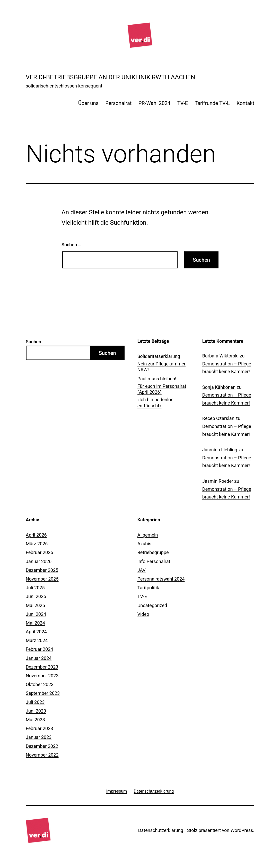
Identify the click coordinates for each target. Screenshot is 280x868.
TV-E (183, 103)
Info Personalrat (154, 561)
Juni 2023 (36, 711)
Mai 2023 (35, 720)
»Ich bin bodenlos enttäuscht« (155, 402)
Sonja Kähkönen (219, 387)
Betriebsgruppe (153, 552)
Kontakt (245, 103)
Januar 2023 (39, 737)
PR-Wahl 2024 (155, 103)
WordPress (242, 830)
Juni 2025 (36, 596)
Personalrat (118, 103)
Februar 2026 (39, 552)
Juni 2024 (36, 614)
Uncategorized (152, 605)
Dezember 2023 (42, 667)
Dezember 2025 (42, 570)
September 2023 (43, 693)
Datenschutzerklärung (161, 830)
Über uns (88, 103)
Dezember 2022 (42, 746)
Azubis (144, 544)
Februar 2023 (39, 728)
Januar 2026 (39, 561)
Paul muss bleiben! (157, 379)
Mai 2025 (35, 605)
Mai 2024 (35, 623)
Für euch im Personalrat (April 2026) (162, 389)
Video (143, 614)
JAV (142, 570)
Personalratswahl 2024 (161, 579)
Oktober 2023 (40, 684)
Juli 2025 (35, 588)
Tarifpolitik (148, 588)
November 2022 (42, 755)
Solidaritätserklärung (159, 356)
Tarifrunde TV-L (212, 103)
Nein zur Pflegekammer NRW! (162, 367)
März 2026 (37, 544)
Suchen (33, 342)
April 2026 (36, 535)
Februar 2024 (39, 649)
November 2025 (42, 579)
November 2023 (42, 676)
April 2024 (36, 632)
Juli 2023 (35, 702)
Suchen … (71, 245)
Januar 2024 (39, 658)
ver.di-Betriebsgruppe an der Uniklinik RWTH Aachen (110, 77)
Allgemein (148, 535)
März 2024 (37, 640)
